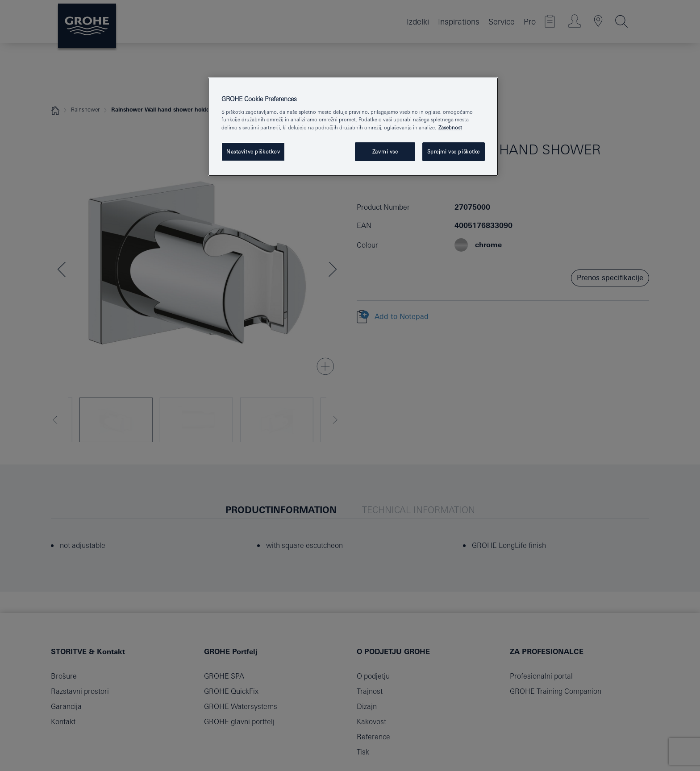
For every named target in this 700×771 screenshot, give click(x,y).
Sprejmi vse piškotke (454, 151)
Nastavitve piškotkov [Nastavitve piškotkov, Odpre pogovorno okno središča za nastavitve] (253, 151)
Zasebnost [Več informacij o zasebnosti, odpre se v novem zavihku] (450, 127)
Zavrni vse (385, 151)
